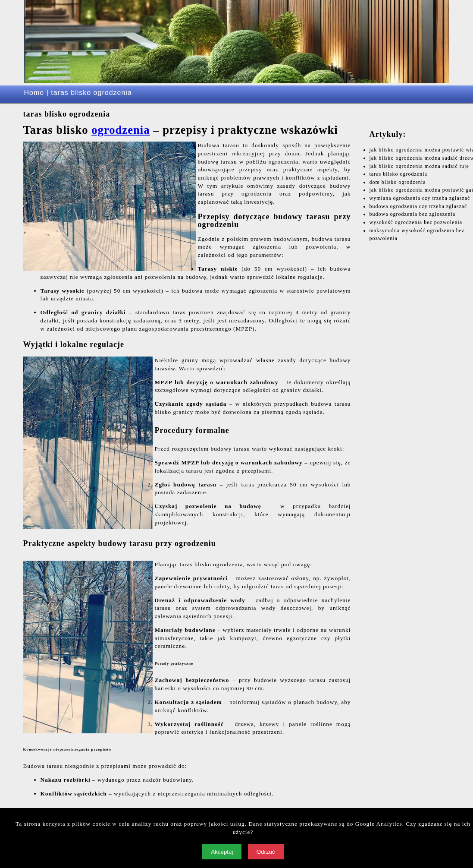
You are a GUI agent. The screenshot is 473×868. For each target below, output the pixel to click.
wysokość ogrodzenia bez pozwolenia (416, 222)
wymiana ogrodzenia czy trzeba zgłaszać (420, 198)
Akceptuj (222, 852)
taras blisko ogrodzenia (398, 174)
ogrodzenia (121, 130)
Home (34, 93)
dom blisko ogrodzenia (398, 182)
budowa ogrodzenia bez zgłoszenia (413, 214)
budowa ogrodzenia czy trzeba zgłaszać (418, 206)
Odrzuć (266, 852)
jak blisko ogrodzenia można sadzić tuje (419, 166)
